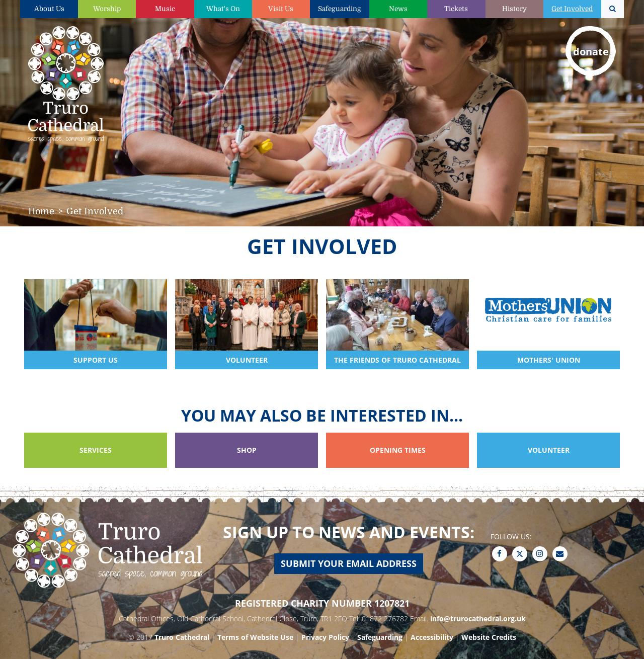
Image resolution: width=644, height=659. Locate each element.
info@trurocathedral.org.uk (478, 619)
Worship (107, 9)
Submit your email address (349, 563)
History (514, 9)
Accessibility (432, 637)
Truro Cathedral (182, 637)
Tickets (456, 9)
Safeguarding (340, 9)
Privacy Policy (325, 637)
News (398, 9)
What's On (223, 9)
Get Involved (572, 9)
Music (165, 9)
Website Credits (489, 637)
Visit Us (281, 9)
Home (41, 211)
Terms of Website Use (255, 637)
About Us (49, 9)
